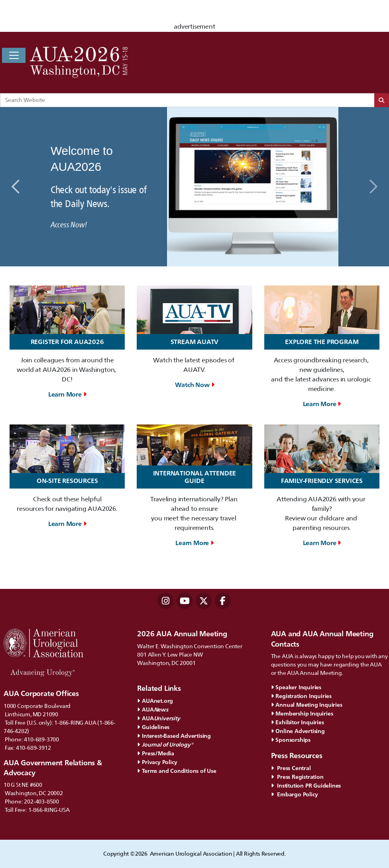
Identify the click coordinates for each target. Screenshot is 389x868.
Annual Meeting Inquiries (307, 705)
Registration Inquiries (301, 696)
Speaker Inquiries (296, 687)
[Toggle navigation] (14, 55)
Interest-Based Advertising (174, 736)
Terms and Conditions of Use (177, 771)
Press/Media (156, 753)
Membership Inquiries (302, 713)
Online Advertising (298, 731)
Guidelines (153, 727)
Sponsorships (291, 740)
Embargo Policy (295, 794)
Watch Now (195, 385)
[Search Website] (187, 100)
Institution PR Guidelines (306, 785)
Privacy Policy (157, 762)
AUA (153, 709)
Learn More (67, 394)
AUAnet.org (155, 701)
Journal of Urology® (165, 744)
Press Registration (297, 777)
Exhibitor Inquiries (298, 722)
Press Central (291, 768)
